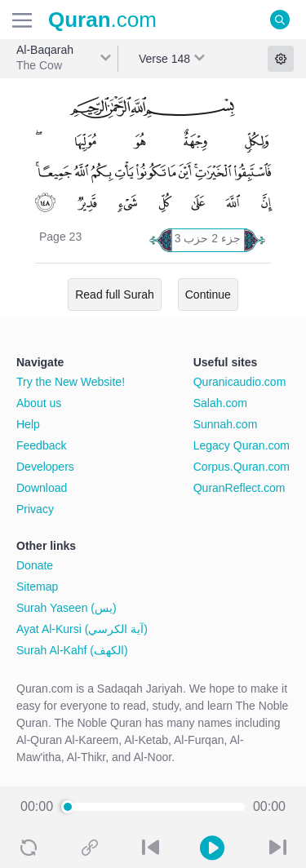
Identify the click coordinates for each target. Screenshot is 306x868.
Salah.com (220, 403)
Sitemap (37, 587)
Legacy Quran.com (242, 445)
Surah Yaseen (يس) (67, 608)
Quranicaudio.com (240, 382)
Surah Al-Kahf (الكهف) (72, 650)
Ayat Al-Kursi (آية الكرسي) (82, 629)
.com (102, 20)
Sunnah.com (226, 424)
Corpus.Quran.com (242, 467)
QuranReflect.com (239, 488)
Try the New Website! (71, 382)
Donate (35, 565)
